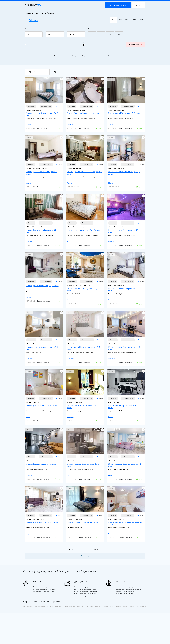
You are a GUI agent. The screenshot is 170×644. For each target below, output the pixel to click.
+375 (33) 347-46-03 (74, 538)
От (34, 34)
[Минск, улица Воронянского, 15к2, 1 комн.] (44, 148)
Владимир (71, 417)
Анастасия (112, 358)
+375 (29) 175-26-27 (115, 362)
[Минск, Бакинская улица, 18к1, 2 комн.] (85, 207)
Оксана (70, 300)
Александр (71, 358)
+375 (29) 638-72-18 (33, 538)
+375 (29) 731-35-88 (74, 187)
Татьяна (70, 183)
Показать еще (85, 556)
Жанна (110, 125)
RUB (135, 20)
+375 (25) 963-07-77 (115, 245)
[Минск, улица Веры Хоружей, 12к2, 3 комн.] (85, 265)
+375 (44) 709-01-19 (33, 187)
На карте (59, 106)
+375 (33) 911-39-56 (115, 479)
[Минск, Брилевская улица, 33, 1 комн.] (85, 499)
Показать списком (37, 72)
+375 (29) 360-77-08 (115, 129)
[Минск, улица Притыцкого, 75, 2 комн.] (44, 265)
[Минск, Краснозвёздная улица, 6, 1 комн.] (85, 90)
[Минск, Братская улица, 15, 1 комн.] (44, 441)
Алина (29, 183)
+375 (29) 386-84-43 (33, 421)
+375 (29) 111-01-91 (33, 245)
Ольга (69, 242)
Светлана (111, 300)
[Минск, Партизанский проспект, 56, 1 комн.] (44, 207)
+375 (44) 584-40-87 (33, 129)
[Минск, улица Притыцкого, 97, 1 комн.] (44, 499)
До (56, 34)
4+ (119, 34)
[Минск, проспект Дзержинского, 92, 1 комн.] (126, 207)
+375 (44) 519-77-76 (115, 304)
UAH (142, 20)
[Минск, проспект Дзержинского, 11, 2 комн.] (126, 324)
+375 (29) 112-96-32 (33, 301)
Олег (110, 534)
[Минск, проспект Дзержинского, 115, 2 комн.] (126, 441)
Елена (28, 417)
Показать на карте (62, 72)
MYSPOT (33, 5)
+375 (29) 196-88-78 (74, 304)
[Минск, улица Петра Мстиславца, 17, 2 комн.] (85, 324)
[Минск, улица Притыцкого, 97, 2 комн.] (126, 90)
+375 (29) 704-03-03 (74, 245)
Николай (111, 242)
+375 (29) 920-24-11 (115, 421)
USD (120, 20)
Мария (110, 183)
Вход (139, 5)
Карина (29, 534)
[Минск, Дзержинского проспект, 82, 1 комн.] (126, 265)
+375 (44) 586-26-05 (74, 129)
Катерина (70, 125)
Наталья (29, 242)
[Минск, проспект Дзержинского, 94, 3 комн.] (44, 90)
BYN (113, 20)
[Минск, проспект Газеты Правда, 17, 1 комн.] (126, 148)
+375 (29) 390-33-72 (74, 479)
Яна (69, 475)
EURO (127, 20)
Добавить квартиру (118, 5)
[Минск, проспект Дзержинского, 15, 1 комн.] (85, 441)
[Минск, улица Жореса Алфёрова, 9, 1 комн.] (85, 382)
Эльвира (29, 125)
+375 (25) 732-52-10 (74, 421)
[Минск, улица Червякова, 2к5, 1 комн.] (44, 382)
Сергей (111, 475)
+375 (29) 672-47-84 (115, 187)
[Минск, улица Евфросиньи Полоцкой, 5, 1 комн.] (85, 148)
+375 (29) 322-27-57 (74, 362)
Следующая (94, 549)
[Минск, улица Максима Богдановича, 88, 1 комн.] (126, 499)
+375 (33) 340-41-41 (115, 538)
